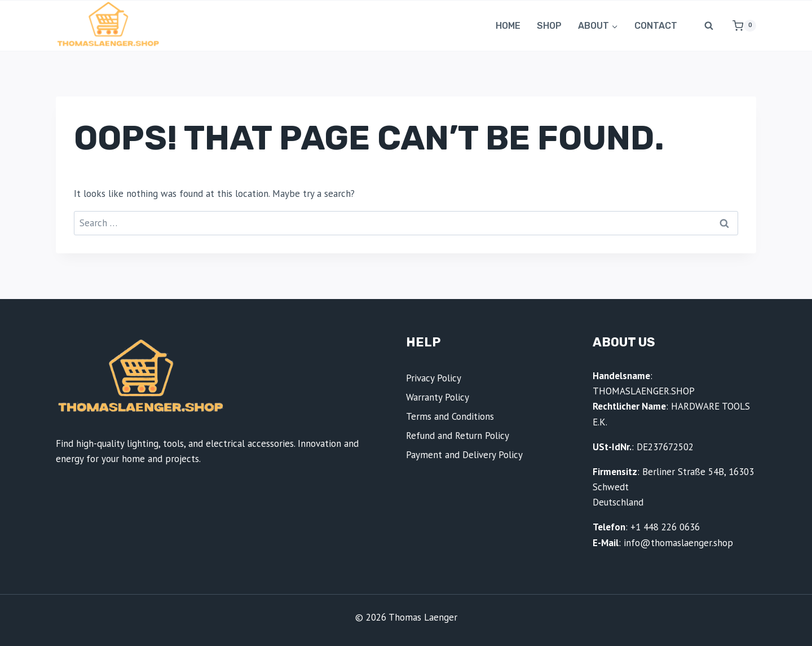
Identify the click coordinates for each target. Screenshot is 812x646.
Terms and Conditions (450, 416)
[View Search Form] (709, 26)
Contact (656, 26)
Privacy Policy (434, 378)
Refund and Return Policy (458, 436)
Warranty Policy (438, 397)
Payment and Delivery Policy (464, 455)
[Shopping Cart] (740, 26)
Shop (549, 26)
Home (508, 26)
